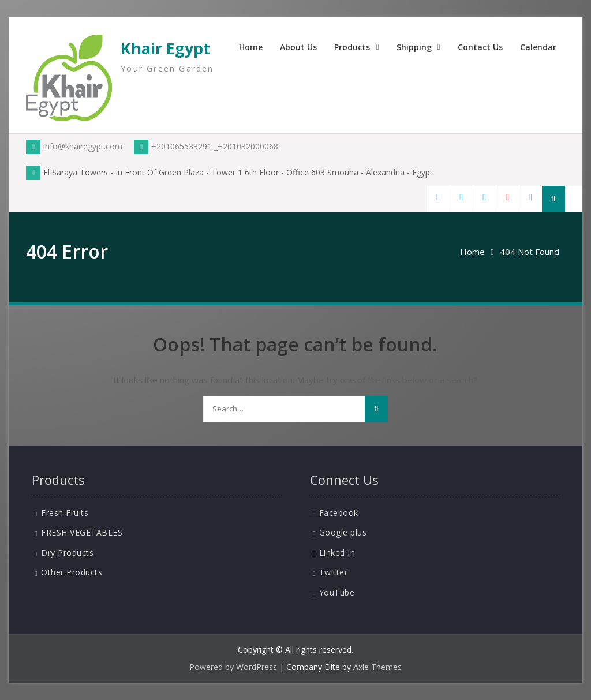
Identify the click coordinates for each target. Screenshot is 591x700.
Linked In (337, 553)
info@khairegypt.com (74, 146)
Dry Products (67, 553)
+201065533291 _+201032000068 (206, 146)
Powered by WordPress (233, 667)
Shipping (414, 47)
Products (352, 47)
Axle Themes (377, 667)
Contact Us (480, 47)
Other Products (72, 572)
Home (251, 47)
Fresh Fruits (65, 513)
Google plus (343, 532)
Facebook (339, 513)
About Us (298, 47)
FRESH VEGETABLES (82, 532)
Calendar (538, 47)
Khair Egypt (165, 48)
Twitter (334, 572)
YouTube (337, 592)
